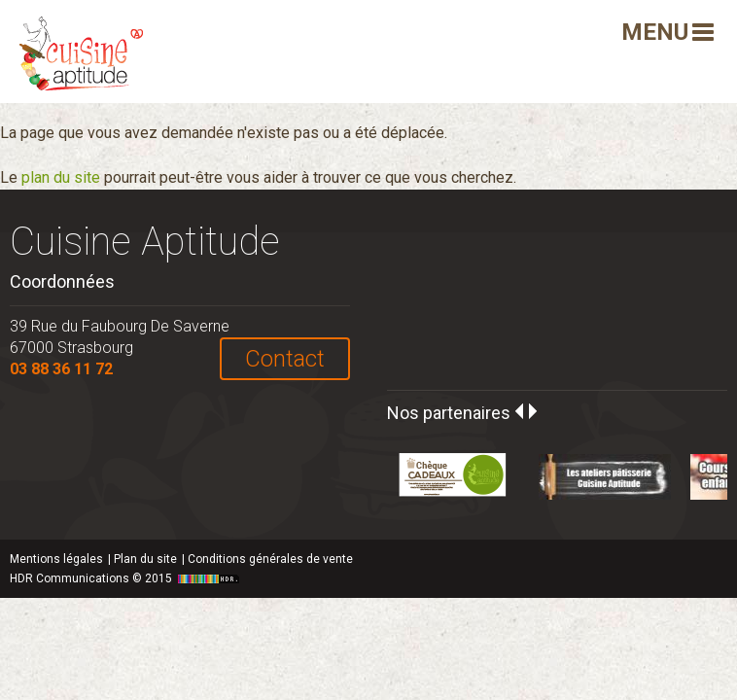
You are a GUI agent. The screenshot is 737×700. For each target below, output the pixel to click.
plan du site (61, 177)
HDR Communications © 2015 (127, 578)
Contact (285, 359)
